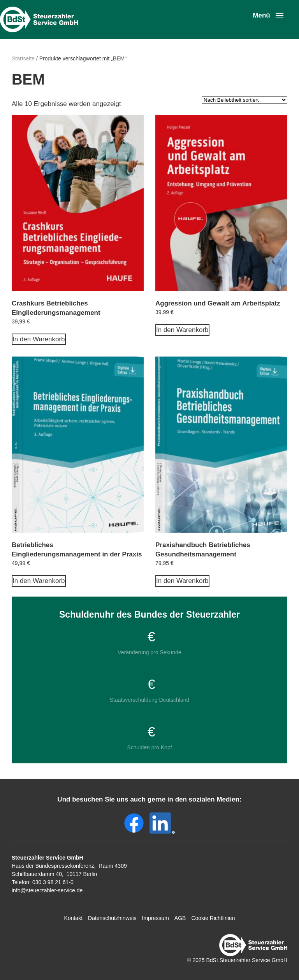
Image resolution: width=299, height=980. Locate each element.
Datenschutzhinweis (112, 918)
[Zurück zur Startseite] (41, 19)
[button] (268, 16)
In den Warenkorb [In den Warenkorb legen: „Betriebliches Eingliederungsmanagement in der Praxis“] (39, 581)
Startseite (23, 58)
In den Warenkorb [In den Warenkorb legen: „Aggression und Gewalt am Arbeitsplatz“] (182, 330)
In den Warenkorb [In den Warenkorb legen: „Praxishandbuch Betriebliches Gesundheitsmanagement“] (182, 581)
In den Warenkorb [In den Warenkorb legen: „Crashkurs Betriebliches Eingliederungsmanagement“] (39, 339)
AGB (180, 918)
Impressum (156, 918)
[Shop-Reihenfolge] (244, 100)
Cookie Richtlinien (213, 918)
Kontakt (73, 918)
